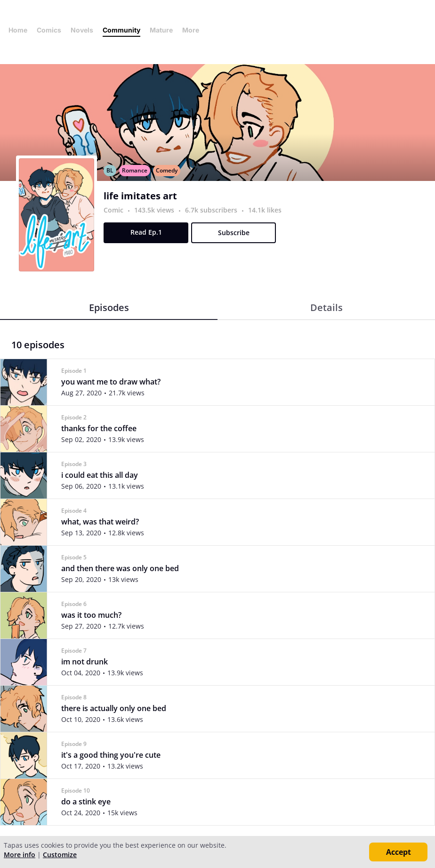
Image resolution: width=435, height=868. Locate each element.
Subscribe (234, 233)
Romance (135, 170)
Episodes (109, 307)
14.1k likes (265, 210)
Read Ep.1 (146, 232)
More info (20, 855)
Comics (49, 30)
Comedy (167, 170)
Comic (113, 210)
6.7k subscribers (212, 210)
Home (18, 30)
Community (121, 30)
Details (326, 307)
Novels (82, 30)
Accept (399, 852)
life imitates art (140, 196)
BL (110, 170)
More (193, 30)
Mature (161, 30)
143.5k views (155, 210)
